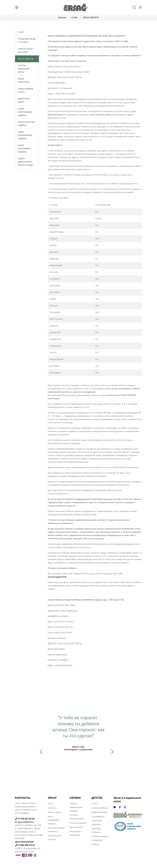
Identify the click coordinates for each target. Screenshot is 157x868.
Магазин (62, 18)
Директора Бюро (99, 813)
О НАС (75, 18)
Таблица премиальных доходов (76, 808)
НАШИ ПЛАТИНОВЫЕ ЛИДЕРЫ (25, 112)
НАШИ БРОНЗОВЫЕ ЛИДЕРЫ (24, 149)
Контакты (52, 808)
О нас (50, 804)
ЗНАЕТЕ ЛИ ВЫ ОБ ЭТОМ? (25, 51)
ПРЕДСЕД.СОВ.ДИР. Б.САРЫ (27, 41)
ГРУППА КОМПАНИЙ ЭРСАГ (24, 69)
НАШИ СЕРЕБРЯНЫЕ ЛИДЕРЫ (25, 136)
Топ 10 (94, 804)
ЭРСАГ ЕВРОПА (91, 18)
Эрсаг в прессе (55, 813)
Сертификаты (98, 817)
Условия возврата (78, 823)
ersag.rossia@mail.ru (24, 822)
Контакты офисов (100, 808)
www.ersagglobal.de (57, 577)
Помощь (95, 845)
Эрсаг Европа (76, 828)
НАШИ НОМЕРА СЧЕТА (26, 91)
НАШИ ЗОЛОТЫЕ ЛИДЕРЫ (26, 124)
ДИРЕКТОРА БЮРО (24, 101)
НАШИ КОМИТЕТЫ (24, 81)
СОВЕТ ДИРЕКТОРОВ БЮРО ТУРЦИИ (26, 162)
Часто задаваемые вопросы (54, 820)
